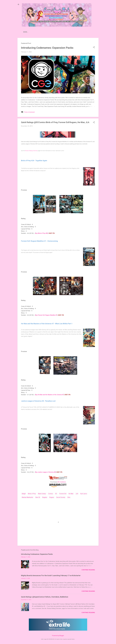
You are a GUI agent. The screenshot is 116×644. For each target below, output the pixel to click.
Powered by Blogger (58, 636)
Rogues (52, 498)
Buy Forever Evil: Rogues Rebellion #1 (46, 315)
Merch (89, 32)
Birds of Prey (32, 494)
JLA (77, 494)
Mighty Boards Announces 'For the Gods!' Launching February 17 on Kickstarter (51, 576)
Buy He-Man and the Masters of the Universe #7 (49, 395)
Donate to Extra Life (75, 32)
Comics (51, 494)
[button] (94, 48)
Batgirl (24, 494)
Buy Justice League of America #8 (45, 473)
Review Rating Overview (31, 151)
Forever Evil (63, 494)
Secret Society (61, 498)
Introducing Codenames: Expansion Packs (47, 48)
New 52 (38, 498)
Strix (69, 498)
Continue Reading (88, 570)
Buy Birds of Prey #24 (42, 234)
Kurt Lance (84, 494)
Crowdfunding (46, 32)
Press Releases (31, 32)
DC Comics (62, 482)
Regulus (45, 498)
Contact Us (59, 32)
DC (56, 494)
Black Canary (42, 494)
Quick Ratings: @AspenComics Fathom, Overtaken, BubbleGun (45, 597)
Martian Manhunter (27, 498)
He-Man (71, 494)
